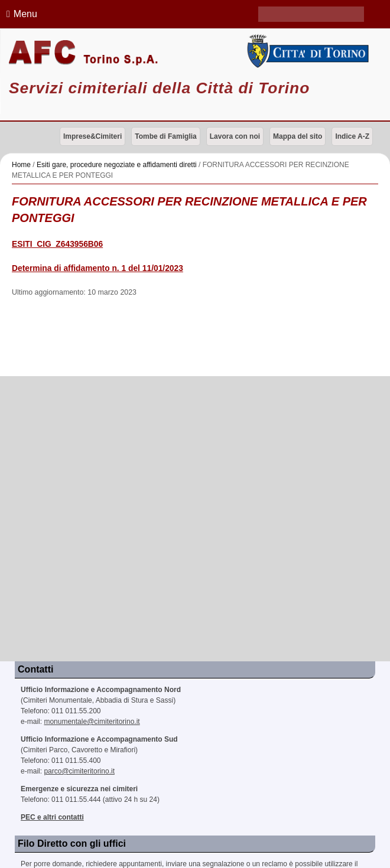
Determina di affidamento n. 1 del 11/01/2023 (97, 268)
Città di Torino (306, 51)
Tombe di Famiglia (165, 136)
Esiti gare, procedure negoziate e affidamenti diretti (117, 165)
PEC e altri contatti (52, 817)
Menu (20, 14)
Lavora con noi (235, 136)
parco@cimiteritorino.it (79, 771)
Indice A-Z (352, 136)
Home (21, 165)
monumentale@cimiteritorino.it (92, 722)
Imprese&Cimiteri (92, 136)
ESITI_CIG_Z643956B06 (57, 244)
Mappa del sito (298, 136)
